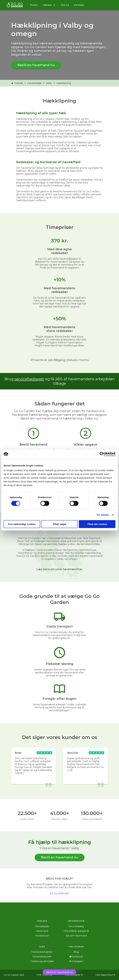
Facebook (76, 957)
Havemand (42, 931)
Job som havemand (76, 936)
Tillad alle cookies (97, 524)
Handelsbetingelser (42, 952)
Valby (49, 83)
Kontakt (79, 5)
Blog (76, 952)
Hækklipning (64, 83)
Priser (34, 5)
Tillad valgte (59, 524)
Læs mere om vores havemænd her (60, 569)
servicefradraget (29, 379)
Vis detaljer (103, 515)
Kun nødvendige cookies (22, 524)
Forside (17, 83)
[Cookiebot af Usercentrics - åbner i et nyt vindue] (102, 454)
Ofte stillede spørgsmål (76, 931)
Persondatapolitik (42, 957)
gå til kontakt (60, 893)
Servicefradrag (76, 926)
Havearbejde (34, 83)
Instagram (76, 961)
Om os (65, 5)
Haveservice (42, 936)
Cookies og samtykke (42, 961)
